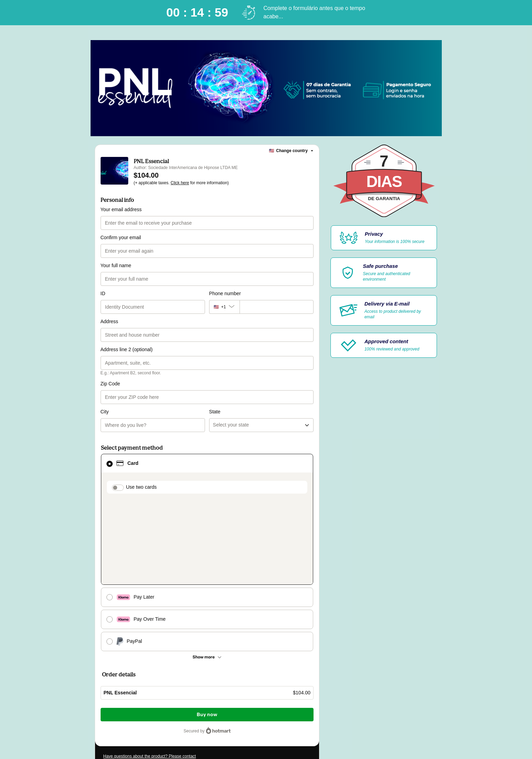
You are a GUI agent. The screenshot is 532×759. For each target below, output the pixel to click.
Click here (180, 183)
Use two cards (142, 459)
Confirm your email (121, 237)
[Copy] (145, 671)
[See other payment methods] (207, 548)
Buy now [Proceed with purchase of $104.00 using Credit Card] (207, 605)
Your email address (121, 209)
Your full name (116, 265)
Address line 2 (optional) (127, 349)
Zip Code (110, 384)
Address (109, 321)
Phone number (225, 293)
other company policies (210, 702)
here (169, 714)
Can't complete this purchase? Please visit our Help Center (157, 657)
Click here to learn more (185, 683)
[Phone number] (277, 307)
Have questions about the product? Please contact (150, 647)
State (215, 384)
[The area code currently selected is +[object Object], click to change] (224, 307)
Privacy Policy (166, 702)
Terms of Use (138, 702)
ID (103, 293)
